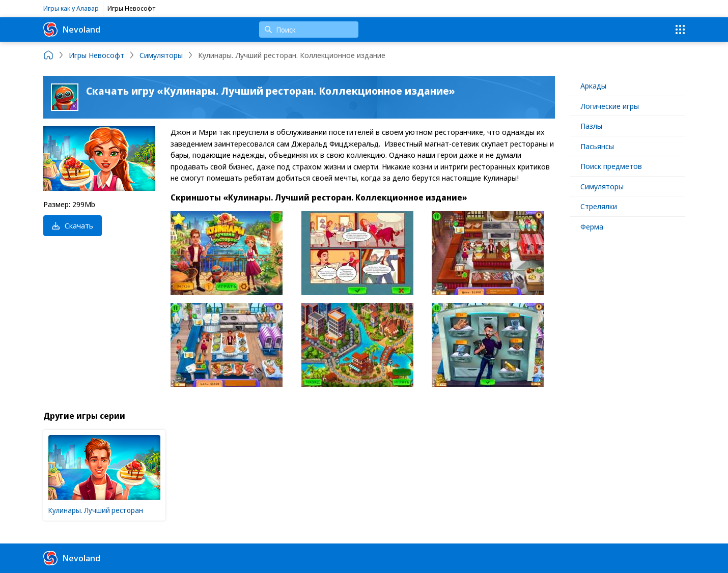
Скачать (73, 225)
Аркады (593, 85)
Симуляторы (602, 186)
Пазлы (591, 126)
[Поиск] (309, 30)
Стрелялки (599, 206)
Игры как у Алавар (71, 8)
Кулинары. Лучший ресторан (96, 510)
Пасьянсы (597, 146)
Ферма (592, 226)
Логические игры (610, 106)
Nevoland (72, 30)
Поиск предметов (611, 166)
